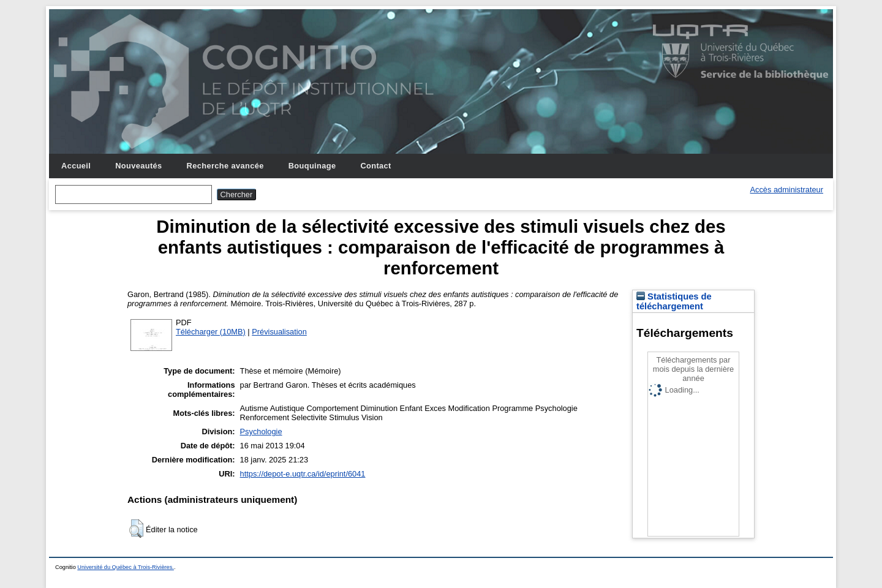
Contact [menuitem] (375, 166)
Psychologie (261, 432)
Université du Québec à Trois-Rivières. (126, 567)
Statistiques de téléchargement (674, 301)
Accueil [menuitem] (76, 166)
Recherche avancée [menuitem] (225, 166)
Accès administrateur (787, 190)
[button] (136, 529)
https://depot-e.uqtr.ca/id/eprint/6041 (303, 474)
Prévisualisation (279, 332)
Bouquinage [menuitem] (312, 166)
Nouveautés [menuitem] (138, 166)
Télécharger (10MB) (211, 332)
